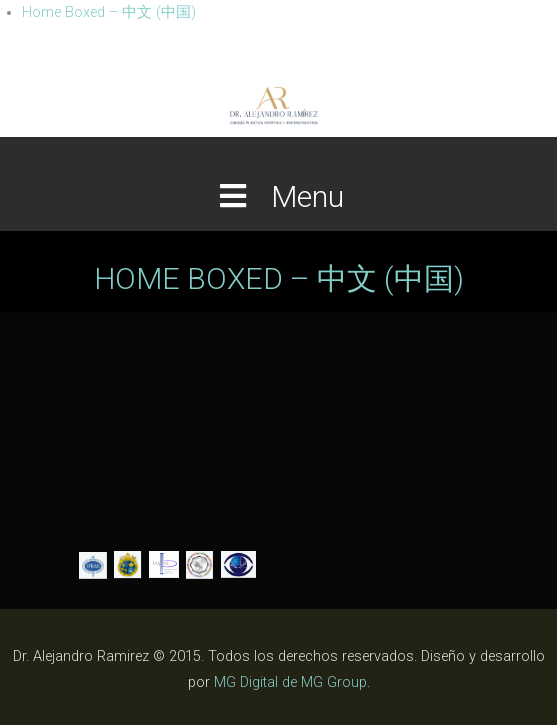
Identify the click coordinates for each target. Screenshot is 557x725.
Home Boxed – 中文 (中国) (109, 12)
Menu (279, 196)
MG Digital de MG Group (290, 682)
